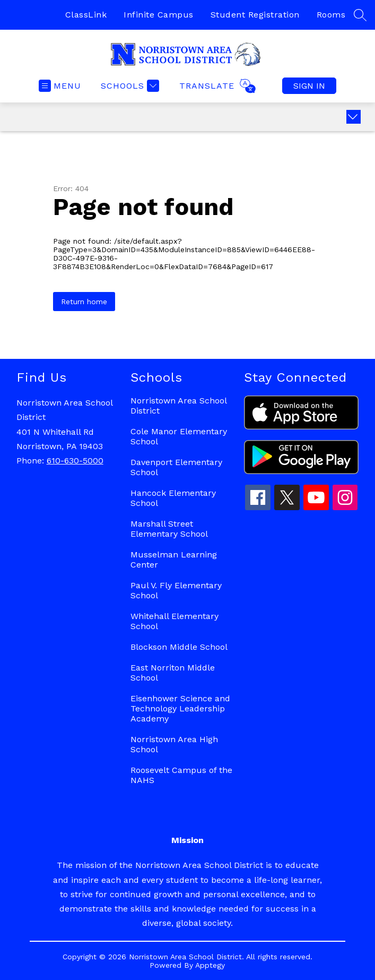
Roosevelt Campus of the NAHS (181, 775)
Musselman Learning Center (174, 560)
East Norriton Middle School (173, 673)
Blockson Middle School (179, 647)
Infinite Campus (159, 15)
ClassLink (86, 15)
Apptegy (210, 965)
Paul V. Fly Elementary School (176, 590)
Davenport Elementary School (176, 467)
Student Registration (255, 15)
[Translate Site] (216, 86)
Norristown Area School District (178, 406)
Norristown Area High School (174, 744)
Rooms (331, 15)
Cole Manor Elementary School (179, 436)
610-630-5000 (75, 461)
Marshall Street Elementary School (169, 529)
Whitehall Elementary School (175, 621)
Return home (84, 302)
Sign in (309, 86)
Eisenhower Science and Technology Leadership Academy (180, 708)
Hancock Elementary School (173, 498)
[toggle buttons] (354, 117)
